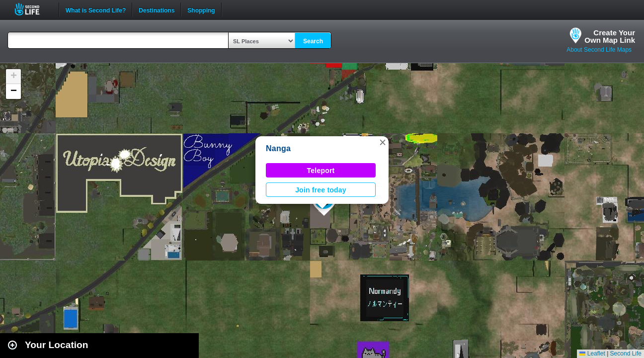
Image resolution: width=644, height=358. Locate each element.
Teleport (321, 171)
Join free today (321, 190)
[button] (383, 142)
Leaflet (592, 354)
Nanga (278, 148)
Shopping (201, 9)
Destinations (157, 9)
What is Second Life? (96, 9)
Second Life (33, 9)
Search (313, 41)
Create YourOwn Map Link (610, 36)
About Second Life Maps (599, 50)
